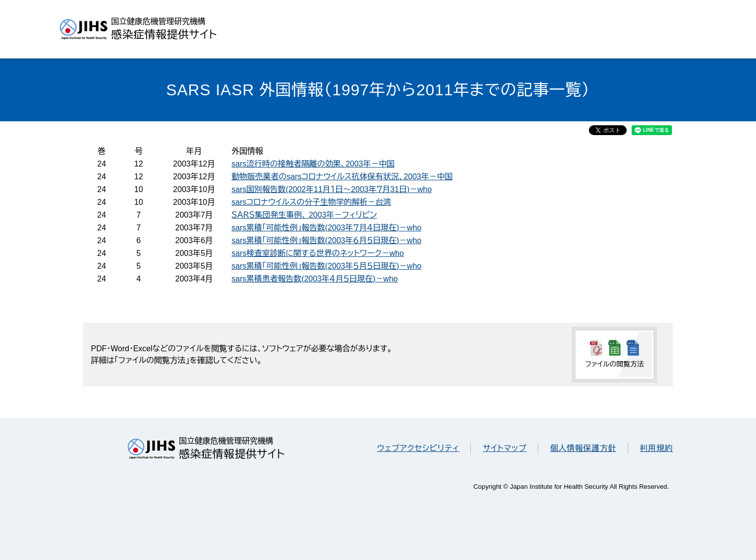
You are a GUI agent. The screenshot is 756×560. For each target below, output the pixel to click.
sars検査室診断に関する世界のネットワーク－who (318, 253)
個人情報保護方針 (583, 448)
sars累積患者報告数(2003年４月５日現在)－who (315, 279)
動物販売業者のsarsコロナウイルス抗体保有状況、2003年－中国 (342, 177)
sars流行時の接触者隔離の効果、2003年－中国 (313, 164)
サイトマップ (505, 448)
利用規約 (656, 448)
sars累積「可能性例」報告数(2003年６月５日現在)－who (326, 240)
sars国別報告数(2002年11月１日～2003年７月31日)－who (332, 189)
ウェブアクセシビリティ (418, 448)
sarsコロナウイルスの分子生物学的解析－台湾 (311, 202)
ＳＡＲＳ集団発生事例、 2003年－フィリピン (304, 215)
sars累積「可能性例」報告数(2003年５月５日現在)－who (326, 266)
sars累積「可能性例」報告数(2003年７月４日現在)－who (326, 228)
